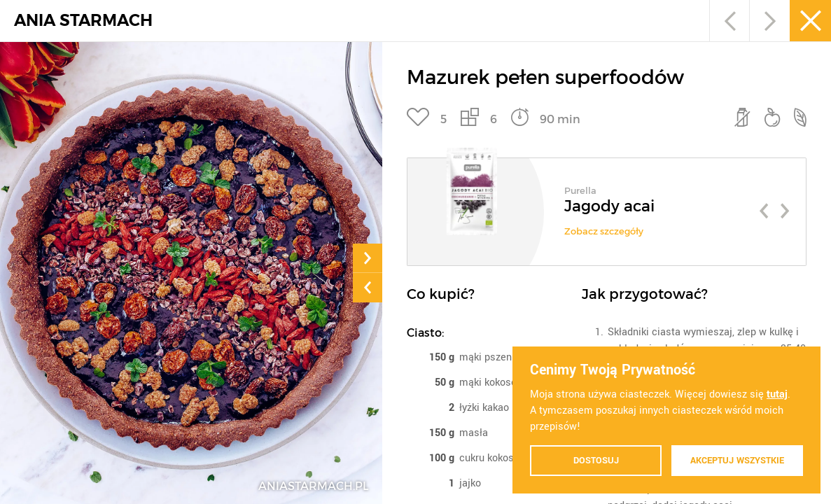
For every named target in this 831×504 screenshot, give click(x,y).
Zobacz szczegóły (604, 231)
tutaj (777, 394)
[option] (607, 206)
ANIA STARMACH (83, 21)
